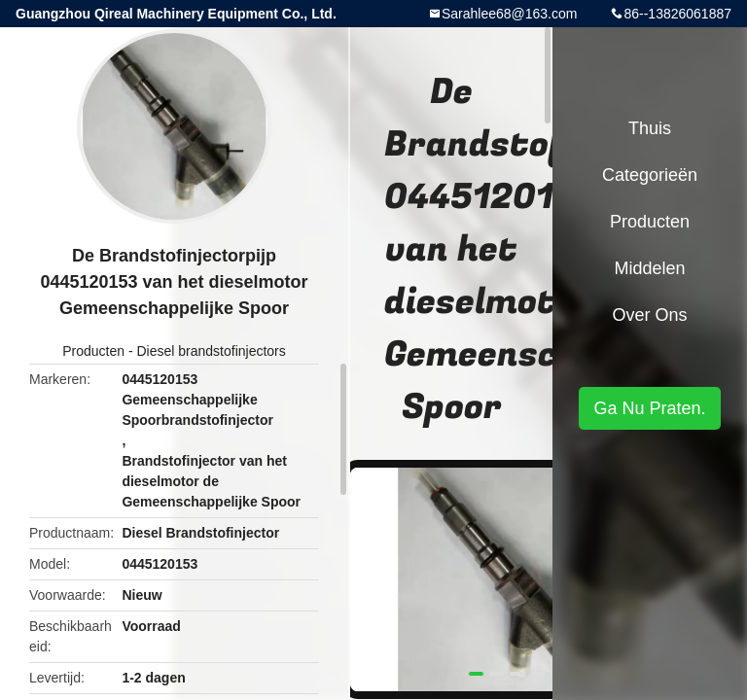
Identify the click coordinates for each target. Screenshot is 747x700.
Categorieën (650, 175)
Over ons (649, 315)
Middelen (649, 268)
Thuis (650, 128)
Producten (93, 351)
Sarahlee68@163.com (510, 14)
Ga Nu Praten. (649, 408)
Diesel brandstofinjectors (211, 351)
